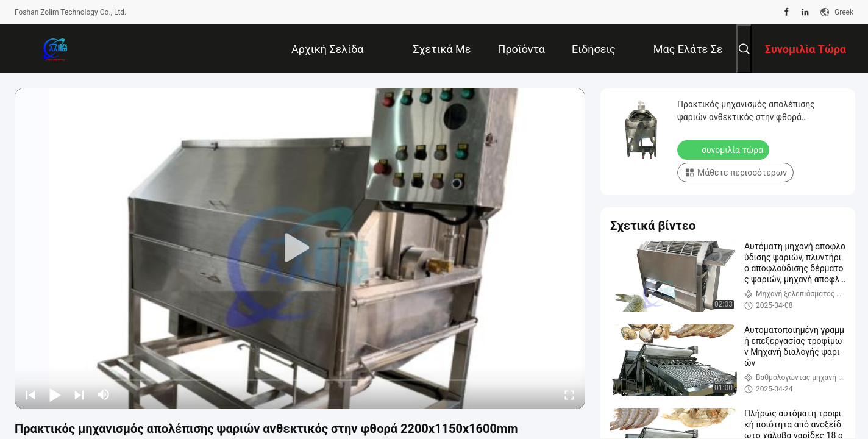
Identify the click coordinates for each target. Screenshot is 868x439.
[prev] (30, 394)
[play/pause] (55, 394)
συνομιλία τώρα (724, 149)
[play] (300, 248)
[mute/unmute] (104, 394)
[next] (79, 394)
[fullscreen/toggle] (569, 394)
